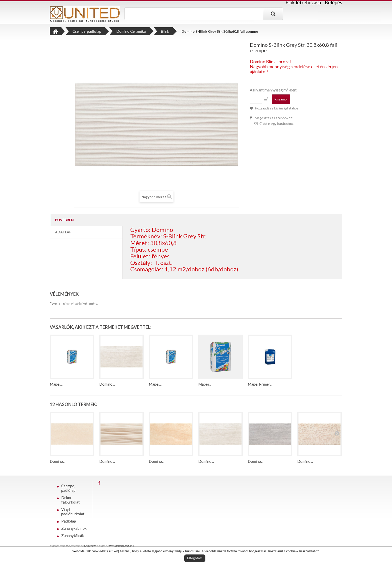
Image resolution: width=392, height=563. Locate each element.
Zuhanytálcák (72, 536)
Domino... (107, 384)
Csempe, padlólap (68, 488)
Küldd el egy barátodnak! (277, 124)
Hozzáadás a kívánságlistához (276, 108)
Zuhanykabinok (74, 528)
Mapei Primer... (260, 384)
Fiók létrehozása (303, 2)
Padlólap (69, 521)
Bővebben (64, 220)
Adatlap (63, 232)
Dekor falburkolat (70, 500)
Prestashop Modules (121, 546)
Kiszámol (281, 99)
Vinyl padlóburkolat (73, 512)
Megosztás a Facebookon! (274, 118)
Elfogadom (195, 558)
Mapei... (56, 384)
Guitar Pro (90, 546)
